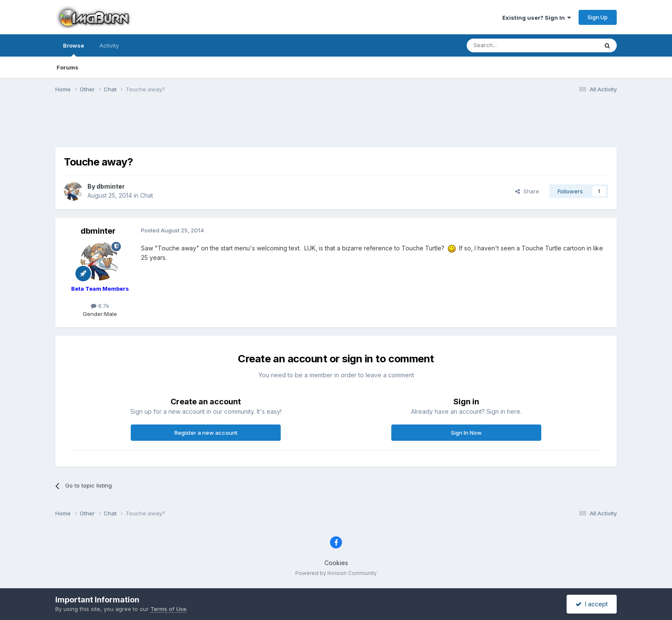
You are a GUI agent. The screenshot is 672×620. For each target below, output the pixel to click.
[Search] (510, 45)
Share (527, 191)
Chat (147, 195)
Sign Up (598, 17)
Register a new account (206, 433)
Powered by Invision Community (336, 573)
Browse (73, 49)
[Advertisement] (336, 126)
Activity (109, 45)
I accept (592, 604)
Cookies (336, 563)
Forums (67, 67)
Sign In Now (466, 433)
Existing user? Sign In (537, 18)
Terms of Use (168, 609)
